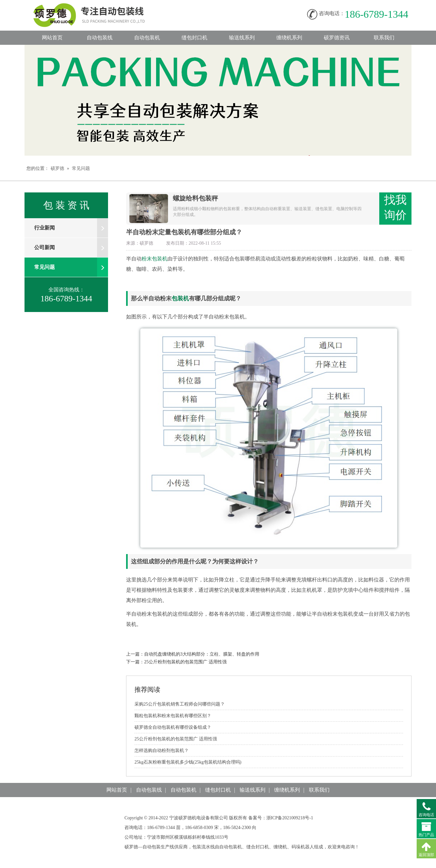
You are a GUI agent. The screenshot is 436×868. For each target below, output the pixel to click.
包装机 (180, 298)
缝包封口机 (194, 38)
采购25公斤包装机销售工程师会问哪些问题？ (180, 704)
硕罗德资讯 (337, 38)
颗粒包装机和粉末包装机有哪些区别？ (173, 716)
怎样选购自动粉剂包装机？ (162, 751)
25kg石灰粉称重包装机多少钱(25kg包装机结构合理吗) (188, 762)
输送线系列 (242, 38)
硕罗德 (57, 168)
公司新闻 (71, 248)
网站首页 (52, 38)
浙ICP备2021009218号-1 (290, 818)
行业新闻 (71, 228)
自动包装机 (147, 38)
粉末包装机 (154, 259)
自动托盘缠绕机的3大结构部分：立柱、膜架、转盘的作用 (202, 654)
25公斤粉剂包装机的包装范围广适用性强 (185, 662)
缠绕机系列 (289, 38)
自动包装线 (95, 7)
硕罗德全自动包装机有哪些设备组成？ (173, 727)
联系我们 (384, 38)
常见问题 (81, 168)
